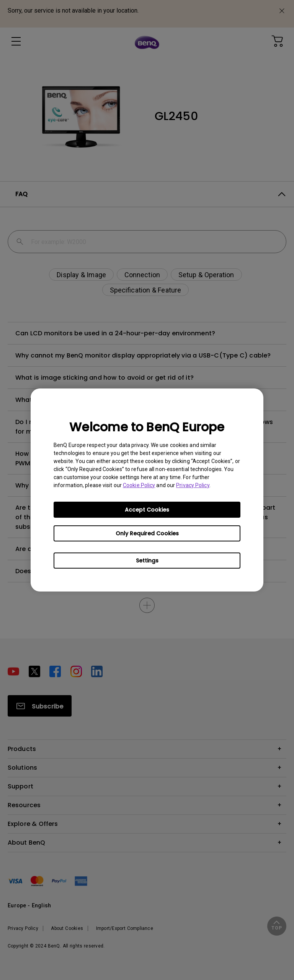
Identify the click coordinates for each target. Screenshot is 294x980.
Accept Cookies (147, 510)
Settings (147, 561)
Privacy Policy (193, 485)
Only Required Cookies (147, 533)
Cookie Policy (139, 485)
